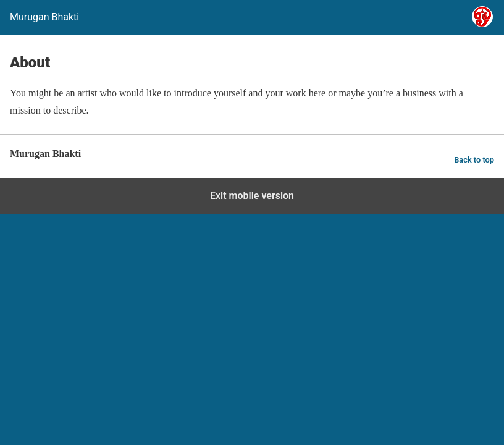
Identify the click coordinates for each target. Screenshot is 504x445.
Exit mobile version (252, 196)
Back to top (474, 160)
